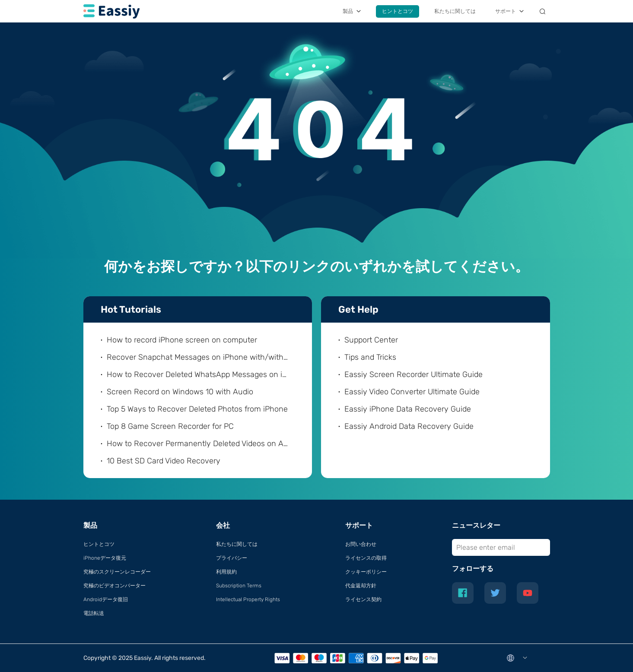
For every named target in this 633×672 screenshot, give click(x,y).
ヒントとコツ (398, 11)
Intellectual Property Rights (248, 599)
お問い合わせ (361, 544)
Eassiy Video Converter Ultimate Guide (412, 392)
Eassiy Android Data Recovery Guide (409, 426)
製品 (348, 11)
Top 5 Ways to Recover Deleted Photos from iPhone (197, 409)
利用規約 (226, 572)
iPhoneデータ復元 (105, 558)
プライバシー (232, 558)
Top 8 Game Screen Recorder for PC (170, 426)
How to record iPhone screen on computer (182, 340)
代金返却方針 (361, 586)
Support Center (371, 340)
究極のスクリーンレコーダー (117, 572)
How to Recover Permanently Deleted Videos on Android (199, 444)
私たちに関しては (455, 11)
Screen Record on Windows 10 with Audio (180, 392)
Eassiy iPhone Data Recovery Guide (408, 409)
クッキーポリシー (366, 572)
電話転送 (94, 613)
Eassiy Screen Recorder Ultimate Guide (414, 374)
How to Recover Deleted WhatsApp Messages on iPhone (199, 374)
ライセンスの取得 (366, 558)
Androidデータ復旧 (106, 599)
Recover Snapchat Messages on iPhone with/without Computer (199, 357)
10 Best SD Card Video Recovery (164, 461)
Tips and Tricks (370, 357)
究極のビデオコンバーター (115, 586)
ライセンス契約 (363, 599)
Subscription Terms (239, 586)
